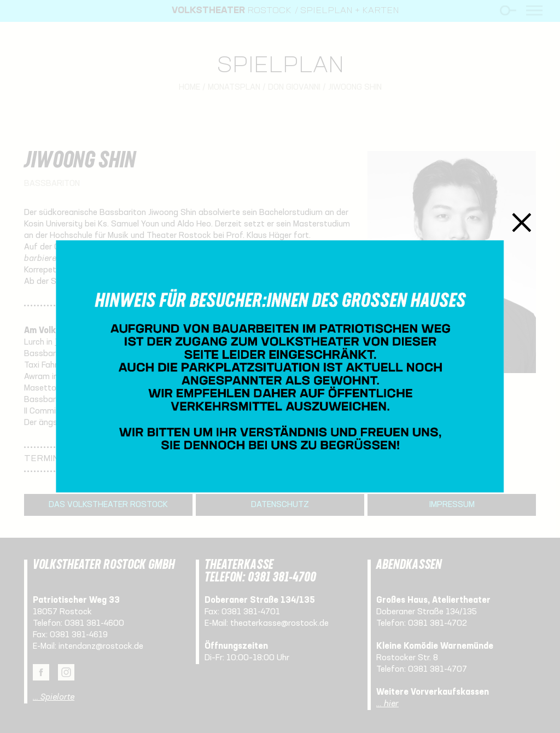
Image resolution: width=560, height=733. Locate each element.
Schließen (522, 222)
